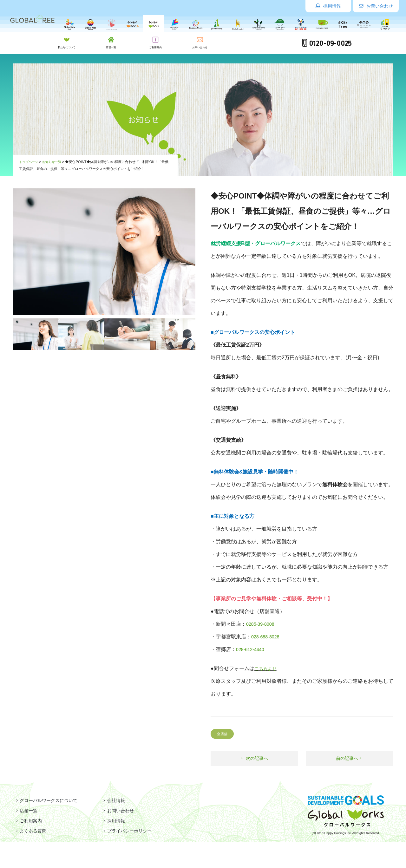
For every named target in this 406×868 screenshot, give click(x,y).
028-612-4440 (252, 649)
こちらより (267, 668)
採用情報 (328, 6)
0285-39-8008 (262, 624)
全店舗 (223, 734)
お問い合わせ (376, 6)
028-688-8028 (267, 637)
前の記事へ (349, 759)
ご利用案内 (27, 821)
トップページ (29, 162)
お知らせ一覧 (55, 162)
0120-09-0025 (327, 43)
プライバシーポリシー (129, 831)
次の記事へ (254, 759)
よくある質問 (30, 831)
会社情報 (114, 801)
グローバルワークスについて (48, 801)
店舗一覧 (25, 811)
